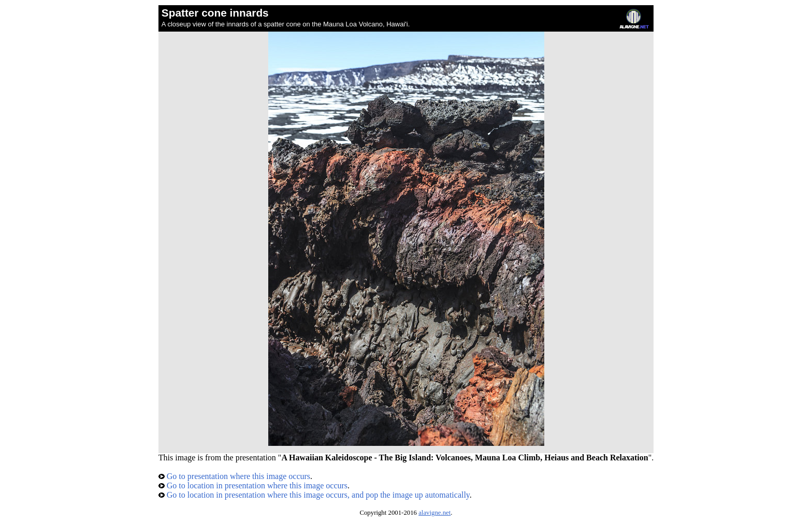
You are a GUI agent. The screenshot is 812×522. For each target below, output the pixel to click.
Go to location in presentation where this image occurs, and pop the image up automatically (314, 495)
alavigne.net (434, 513)
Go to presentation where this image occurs (234, 476)
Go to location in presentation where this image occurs (253, 485)
